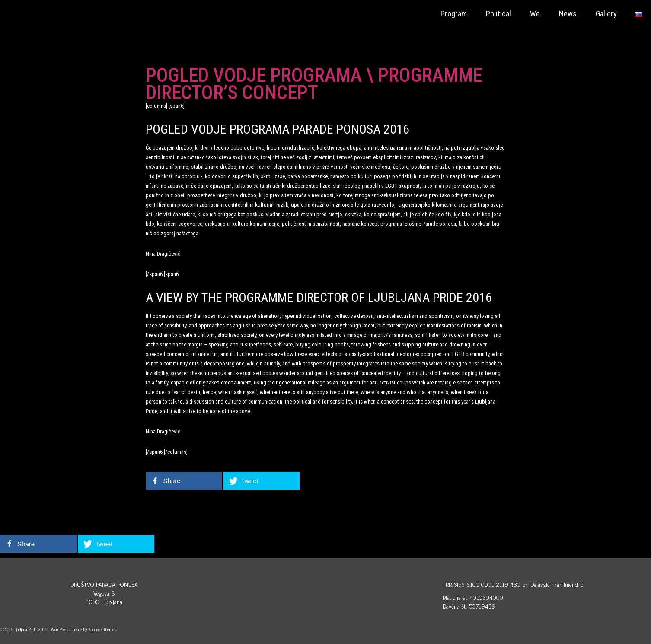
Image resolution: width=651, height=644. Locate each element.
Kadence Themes (102, 629)
